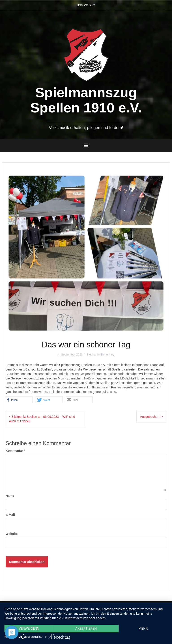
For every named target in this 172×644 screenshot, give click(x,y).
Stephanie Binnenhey (100, 354)
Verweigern (29, 629)
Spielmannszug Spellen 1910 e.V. (86, 100)
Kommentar (15, 451)
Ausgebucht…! (150, 417)
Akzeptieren (86, 629)
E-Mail (10, 515)
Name (10, 496)
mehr (143, 629)
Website (12, 534)
